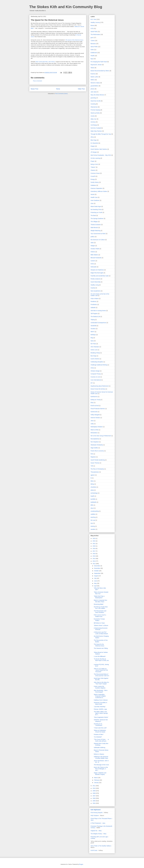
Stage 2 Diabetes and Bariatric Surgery (100, 774)
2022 (94, 541)
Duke (92, 50)
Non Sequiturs (95, 442)
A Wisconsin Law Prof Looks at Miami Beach (101, 633)
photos (93, 89)
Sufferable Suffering (99, 748)
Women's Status (95, 83)
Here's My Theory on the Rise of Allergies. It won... (101, 769)
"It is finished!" (98, 737)
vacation (93, 529)
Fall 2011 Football (96, 128)
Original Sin (94, 831)
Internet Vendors (95, 418)
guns (92, 38)
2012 (94, 564)
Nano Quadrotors (96, 291)
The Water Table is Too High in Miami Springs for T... (101, 713)
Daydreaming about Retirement (100, 386)
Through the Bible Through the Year (101, 134)
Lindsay (93, 838)
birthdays (93, 335)
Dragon (93, 146)
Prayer (92, 161)
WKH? (92, 332)
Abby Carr (93, 119)
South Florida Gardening (98, 460)
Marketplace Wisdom (97, 427)
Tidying (93, 320)
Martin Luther (94, 77)
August (96, 576)
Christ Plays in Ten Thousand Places (101, 819)
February (97, 780)
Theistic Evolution (96, 225)
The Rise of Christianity (97, 469)
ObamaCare (94, 107)
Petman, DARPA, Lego (100, 709)
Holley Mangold (95, 415)
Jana (92, 820)
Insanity (93, 288)
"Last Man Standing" (100, 707)
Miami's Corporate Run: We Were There (101, 601)
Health (92, 56)
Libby (92, 424)
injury (92, 341)
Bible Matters (94, 255)
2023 (94, 538)
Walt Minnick (94, 228)
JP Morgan (94, 152)
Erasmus (93, 74)
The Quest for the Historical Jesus (99, 645)
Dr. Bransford (94, 143)
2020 (94, 546)
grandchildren (95, 86)
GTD (92, 29)
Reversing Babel (99, 604)
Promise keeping (95, 110)
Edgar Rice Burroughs (97, 273)
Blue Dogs (94, 140)
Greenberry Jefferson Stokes (99, 191)
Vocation (93, 329)
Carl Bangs (94, 125)
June (96, 581)
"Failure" (93, 167)
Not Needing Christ (96, 210)
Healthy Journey (95, 22)
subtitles (93, 514)
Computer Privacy (96, 374)
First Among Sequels (97, 813)
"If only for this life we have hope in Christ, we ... (101, 661)
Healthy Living (95, 285)
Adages (93, 246)
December (97, 566)
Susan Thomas (95, 463)
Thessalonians (95, 472)
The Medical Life (95, 317)
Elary (92, 403)
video (92, 243)
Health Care (94, 197)
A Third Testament (96, 823)
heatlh (92, 496)
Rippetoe (93, 457)
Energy (93, 179)
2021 (94, 544)
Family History (95, 182)
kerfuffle (93, 499)
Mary (100, 831)
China (92, 368)
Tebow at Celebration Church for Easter (100, 731)
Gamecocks (94, 412)
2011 (94, 786)
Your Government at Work (98, 234)
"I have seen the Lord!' (100, 728)
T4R (92, 466)
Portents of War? (99, 734)
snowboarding (95, 511)
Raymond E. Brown (96, 65)
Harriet (93, 194)
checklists (93, 487)
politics (93, 237)
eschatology (94, 493)
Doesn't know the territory (98, 389)
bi (91, 478)
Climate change (95, 371)
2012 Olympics (95, 347)
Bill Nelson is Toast (99, 623)
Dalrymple (93, 267)
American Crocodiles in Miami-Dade (100, 703)
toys (92, 523)
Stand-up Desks (95, 113)
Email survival (95, 406)
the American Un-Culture (98, 240)
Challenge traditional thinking (99, 365)
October (97, 571)
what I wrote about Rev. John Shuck (45, 62)
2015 (94, 556)
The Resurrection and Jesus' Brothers (100, 612)
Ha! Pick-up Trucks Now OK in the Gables (101, 608)
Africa (92, 137)
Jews (92, 421)
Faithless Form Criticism (101, 700)
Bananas (93, 44)
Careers (93, 261)
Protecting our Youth (96, 212)
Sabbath (93, 308)
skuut (92, 508)
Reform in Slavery (99, 754)
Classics (93, 170)
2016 (94, 554)
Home (58, 89)
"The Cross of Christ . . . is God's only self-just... (101, 740)
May (95, 583)
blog (92, 338)
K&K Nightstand (96, 810)
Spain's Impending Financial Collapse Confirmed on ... (100, 696)
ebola (92, 490)
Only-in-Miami (95, 299)
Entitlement (94, 53)
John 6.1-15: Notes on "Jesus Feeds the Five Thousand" (101, 670)
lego (92, 59)
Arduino (93, 252)
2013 (94, 561)
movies (93, 116)
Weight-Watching (95, 231)
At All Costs (94, 850)
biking (92, 484)
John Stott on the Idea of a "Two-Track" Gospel (101, 683)
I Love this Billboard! (100, 656)
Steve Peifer (94, 47)
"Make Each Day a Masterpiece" (99, 597)
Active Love (94, 350)
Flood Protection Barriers (98, 409)
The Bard (93, 215)
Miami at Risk (94, 430)
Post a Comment (38, 81)
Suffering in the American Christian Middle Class (101, 757)
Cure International (96, 380)
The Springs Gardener (97, 219)
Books (92, 25)
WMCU (93, 80)
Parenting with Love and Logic (99, 837)
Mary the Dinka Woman (97, 95)
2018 (94, 549)
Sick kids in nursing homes (98, 311)
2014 (94, 559)
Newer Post (34, 89)
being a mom (94, 164)
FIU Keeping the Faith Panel (99, 62)
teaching (93, 517)
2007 (94, 796)
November (97, 568)
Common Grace (95, 173)
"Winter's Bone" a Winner (101, 625)
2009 (94, 791)
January (97, 783)
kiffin (92, 505)
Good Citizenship (96, 282)
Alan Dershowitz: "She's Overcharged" (101, 691)
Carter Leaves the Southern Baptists (100, 687)
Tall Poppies (94, 314)
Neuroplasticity (95, 439)
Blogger (81, 864)
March (96, 778)
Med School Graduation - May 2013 (101, 155)
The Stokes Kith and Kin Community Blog (66, 7)
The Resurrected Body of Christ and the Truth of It (101, 675)
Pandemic (93, 301)
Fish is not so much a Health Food (100, 616)
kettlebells (93, 502)
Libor (92, 203)
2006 (94, 798)
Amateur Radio (95, 249)
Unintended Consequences (98, 323)
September (97, 573)
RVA (92, 454)
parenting (93, 98)
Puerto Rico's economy (97, 451)
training (93, 526)
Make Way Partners (96, 131)
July (95, 578)
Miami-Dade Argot (96, 206)
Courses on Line (95, 377)
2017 (94, 551)
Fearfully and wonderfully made (100, 276)
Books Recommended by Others (100, 71)
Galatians (93, 185)
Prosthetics (94, 305)
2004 (94, 803)
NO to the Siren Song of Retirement (101, 436)
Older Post (81, 89)
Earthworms (94, 397)
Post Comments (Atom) (61, 94)
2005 (94, 801)
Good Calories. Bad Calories (99, 149)
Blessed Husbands (96, 258)
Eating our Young (96, 400)
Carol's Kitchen (95, 359)
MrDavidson (94, 433)
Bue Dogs (93, 356)
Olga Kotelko (94, 448)
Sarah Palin (94, 32)
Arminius (93, 122)
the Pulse (93, 344)
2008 (94, 793)
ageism (93, 475)
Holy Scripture (95, 815)
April (96, 586)
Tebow (92, 68)
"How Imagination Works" (101, 717)
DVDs (92, 264)
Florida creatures (95, 279)
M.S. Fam (93, 19)
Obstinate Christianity (97, 445)
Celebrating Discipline (97, 362)
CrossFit (93, 176)
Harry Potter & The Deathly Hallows (101, 846)
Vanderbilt (93, 326)
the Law (93, 520)
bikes (92, 481)
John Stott (93, 92)
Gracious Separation (96, 188)
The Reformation (95, 34)
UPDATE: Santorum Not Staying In (101, 721)
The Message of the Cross (101, 765)
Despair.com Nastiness (97, 270)
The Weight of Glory (96, 834)
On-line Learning (95, 158)
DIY (92, 383)
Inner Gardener (95, 200)
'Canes (93, 41)
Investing (93, 104)
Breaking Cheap (95, 353)
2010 (94, 788)
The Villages (94, 222)
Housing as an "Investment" (98, 725)
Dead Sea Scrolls (96, 101)
